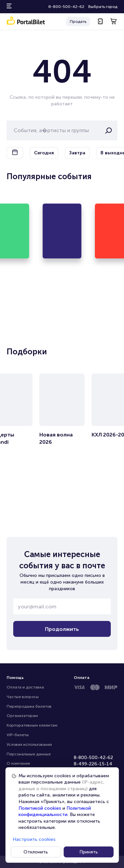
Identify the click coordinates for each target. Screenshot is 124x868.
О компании (18, 763)
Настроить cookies (34, 839)
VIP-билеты (18, 735)
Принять (89, 852)
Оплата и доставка (25, 687)
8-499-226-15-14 (93, 764)
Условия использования (29, 744)
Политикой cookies (40, 808)
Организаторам (22, 716)
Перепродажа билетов (29, 706)
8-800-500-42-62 (66, 7)
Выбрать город (103, 7)
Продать (78, 22)
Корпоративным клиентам (32, 725)
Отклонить (36, 852)
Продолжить (62, 629)
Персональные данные (29, 754)
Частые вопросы (23, 697)
